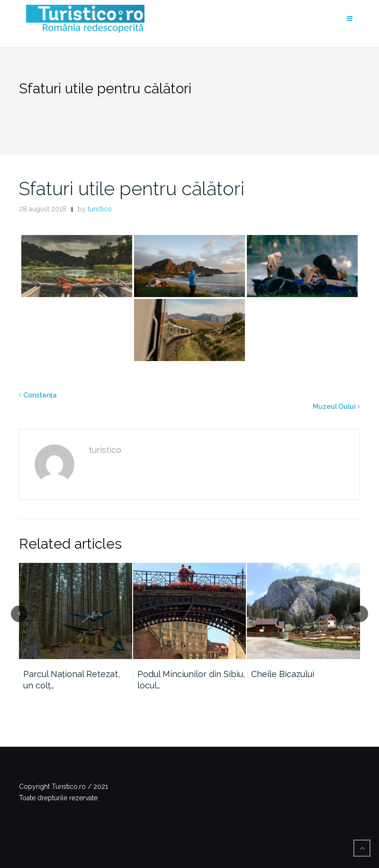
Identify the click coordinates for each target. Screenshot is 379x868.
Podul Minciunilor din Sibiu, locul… (191, 680)
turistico (100, 209)
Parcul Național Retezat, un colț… (72, 680)
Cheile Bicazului (283, 674)
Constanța (40, 395)
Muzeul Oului (334, 407)
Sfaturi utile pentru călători (132, 188)
